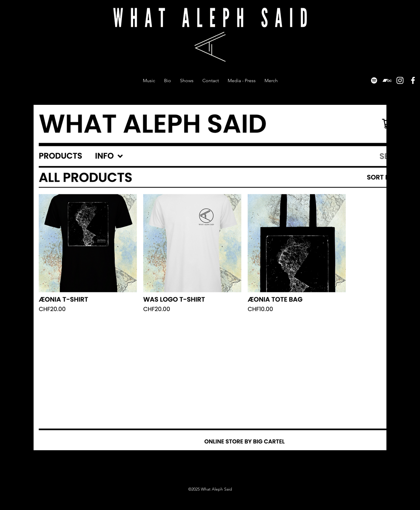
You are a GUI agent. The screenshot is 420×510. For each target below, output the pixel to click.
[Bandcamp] (387, 80)
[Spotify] (374, 80)
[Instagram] (400, 80)
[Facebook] (413, 80)
